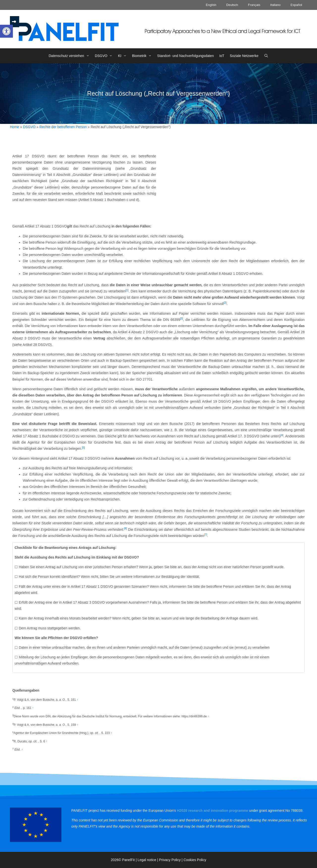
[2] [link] (225, 303)
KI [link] (124, 56)
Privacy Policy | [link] (171, 860)
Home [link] (14, 127)
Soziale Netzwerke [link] (244, 56)
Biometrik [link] (143, 56)
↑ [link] (78, 700)
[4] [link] (282, 435)
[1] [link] (127, 290)
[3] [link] (182, 318)
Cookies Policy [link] (195, 860)
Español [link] (296, 5)
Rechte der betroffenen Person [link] (63, 127)
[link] (6, 31)
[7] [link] (206, 534)
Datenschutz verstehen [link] (70, 56)
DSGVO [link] (105, 56)
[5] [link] (83, 448)
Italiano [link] (275, 5)
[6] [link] (126, 528)
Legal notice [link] (147, 860)
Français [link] (254, 5)
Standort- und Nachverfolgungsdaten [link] (186, 56)
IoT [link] (222, 56)
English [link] (211, 5)
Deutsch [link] (232, 5)
